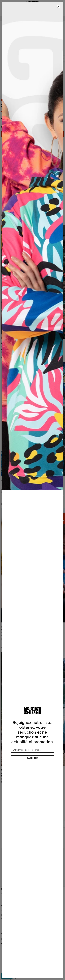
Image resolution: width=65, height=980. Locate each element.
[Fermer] (58, 7)
